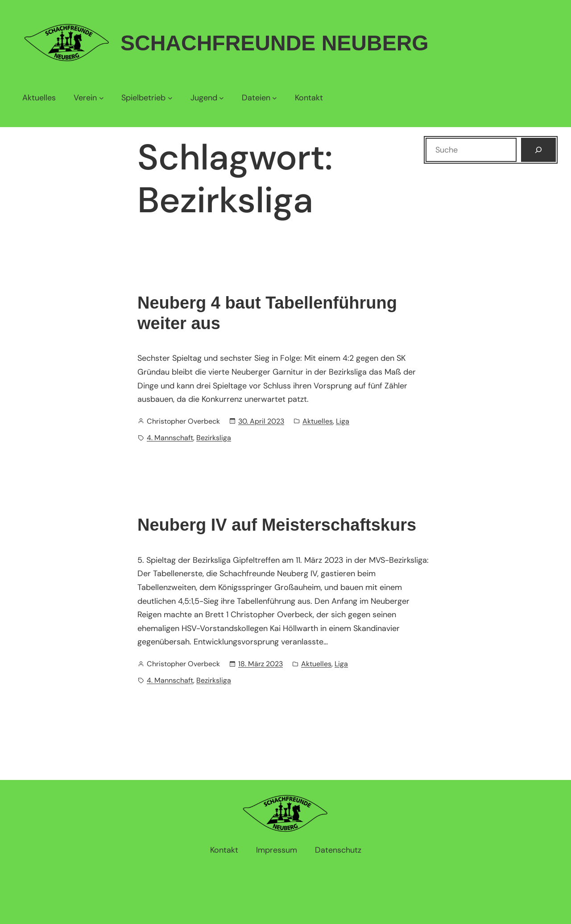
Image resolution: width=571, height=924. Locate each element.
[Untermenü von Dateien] (259, 98)
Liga (343, 421)
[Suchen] (538, 150)
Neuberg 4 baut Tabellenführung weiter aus (267, 313)
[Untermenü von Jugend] (207, 98)
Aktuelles (318, 421)
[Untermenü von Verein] (89, 98)
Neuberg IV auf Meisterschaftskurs (277, 525)
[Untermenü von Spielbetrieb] (147, 98)
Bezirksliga (214, 438)
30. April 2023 (261, 421)
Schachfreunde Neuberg (275, 43)
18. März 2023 (261, 664)
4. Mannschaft (170, 438)
